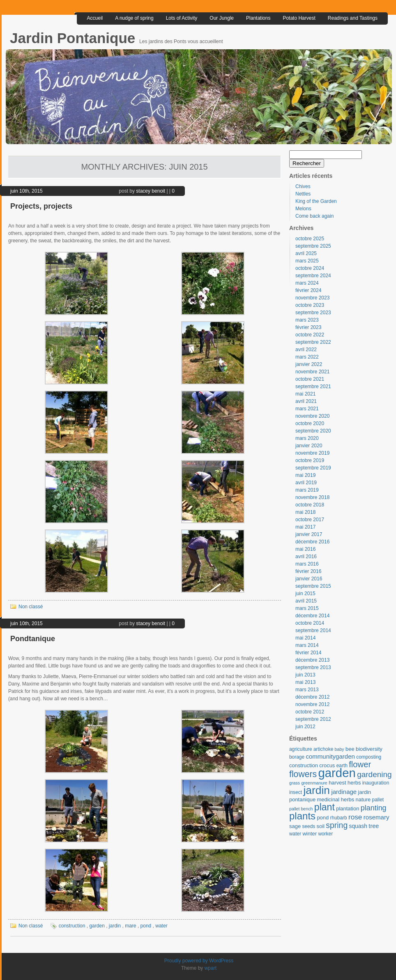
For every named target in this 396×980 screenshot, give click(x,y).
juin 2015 (305, 594)
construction (72, 926)
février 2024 (308, 290)
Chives (303, 186)
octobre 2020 (310, 423)
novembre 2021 (312, 372)
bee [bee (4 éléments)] (350, 749)
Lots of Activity (182, 18)
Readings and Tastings (353, 18)
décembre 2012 (312, 697)
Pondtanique (33, 639)
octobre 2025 (310, 239)
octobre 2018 (310, 505)
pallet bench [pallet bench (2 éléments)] (301, 809)
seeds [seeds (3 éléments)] (309, 826)
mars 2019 (307, 490)
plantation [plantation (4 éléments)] (348, 809)
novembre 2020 (312, 416)
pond (146, 926)
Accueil (95, 18)
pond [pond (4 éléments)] (323, 818)
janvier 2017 (309, 534)
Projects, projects (41, 206)
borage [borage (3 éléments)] (297, 757)
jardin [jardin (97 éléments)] (317, 790)
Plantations (258, 18)
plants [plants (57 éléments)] (302, 816)
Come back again (314, 216)
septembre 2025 (313, 246)
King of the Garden (316, 201)
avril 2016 (306, 557)
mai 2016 (305, 549)
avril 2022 (306, 350)
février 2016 (308, 571)
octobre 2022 (310, 335)
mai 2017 (305, 527)
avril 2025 (306, 253)
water (161, 926)
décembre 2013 (312, 660)
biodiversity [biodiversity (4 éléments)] (369, 749)
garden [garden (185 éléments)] (337, 773)
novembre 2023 (312, 298)
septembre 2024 (313, 276)
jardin (115, 926)
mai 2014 (305, 638)
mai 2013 (305, 682)
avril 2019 (306, 483)
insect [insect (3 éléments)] (296, 792)
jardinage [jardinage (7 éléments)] (344, 792)
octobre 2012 (310, 712)
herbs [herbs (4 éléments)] (354, 783)
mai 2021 (305, 394)
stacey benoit (151, 191)
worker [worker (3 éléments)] (325, 834)
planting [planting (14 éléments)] (374, 808)
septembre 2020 (313, 431)
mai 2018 (305, 512)
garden (97, 926)
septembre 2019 (313, 468)
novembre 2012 (312, 704)
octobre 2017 (310, 520)
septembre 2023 (313, 313)
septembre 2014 (313, 630)
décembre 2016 (312, 542)
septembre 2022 (313, 342)
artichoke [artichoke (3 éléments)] (323, 749)
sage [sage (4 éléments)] (295, 826)
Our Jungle (222, 18)
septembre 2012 (313, 719)
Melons (303, 209)
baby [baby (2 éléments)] (340, 749)
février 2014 (308, 653)
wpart (211, 968)
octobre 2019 (310, 460)
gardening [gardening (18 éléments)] (374, 774)
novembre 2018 (312, 497)
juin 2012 (305, 727)
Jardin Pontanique (75, 38)
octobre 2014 (310, 623)
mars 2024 (307, 283)
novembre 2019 (312, 453)
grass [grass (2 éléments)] (295, 783)
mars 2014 (307, 645)
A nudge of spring (134, 18)
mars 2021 (307, 409)
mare (130, 926)
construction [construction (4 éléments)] (304, 765)
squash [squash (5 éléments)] (358, 826)
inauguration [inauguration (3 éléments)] (376, 783)
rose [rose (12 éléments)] (355, 817)
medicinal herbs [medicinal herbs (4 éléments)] (335, 799)
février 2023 (308, 327)
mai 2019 (305, 475)
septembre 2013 (313, 667)
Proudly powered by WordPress (199, 961)
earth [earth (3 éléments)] (342, 766)
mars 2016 (307, 564)
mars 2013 (307, 690)
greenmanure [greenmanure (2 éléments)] (314, 783)
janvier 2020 (309, 446)
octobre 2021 (310, 379)
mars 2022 (307, 357)
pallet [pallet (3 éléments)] (378, 800)
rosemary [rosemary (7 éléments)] (376, 817)
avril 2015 (306, 601)
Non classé (31, 607)
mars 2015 (307, 608)
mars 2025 (307, 261)
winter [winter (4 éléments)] (310, 834)
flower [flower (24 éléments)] (360, 764)
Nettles (303, 194)
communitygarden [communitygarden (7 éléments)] (330, 756)
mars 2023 (307, 320)
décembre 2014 (312, 616)
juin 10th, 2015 (26, 191)
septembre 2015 (313, 586)
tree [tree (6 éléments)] (374, 826)
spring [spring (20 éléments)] (337, 825)
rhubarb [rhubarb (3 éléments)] (339, 818)
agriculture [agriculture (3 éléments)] (301, 749)
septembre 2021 (313, 386)
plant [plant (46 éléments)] (325, 807)
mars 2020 (307, 438)
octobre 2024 (310, 268)
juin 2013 (305, 675)
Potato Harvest (299, 18)
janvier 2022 (309, 364)
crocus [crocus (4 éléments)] (327, 765)
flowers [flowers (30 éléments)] (303, 774)
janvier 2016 (309, 579)
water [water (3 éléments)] (295, 834)
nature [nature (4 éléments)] (363, 799)
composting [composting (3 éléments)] (369, 757)
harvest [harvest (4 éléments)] (337, 783)
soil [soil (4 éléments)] (321, 826)
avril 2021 (306, 401)
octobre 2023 (310, 305)
